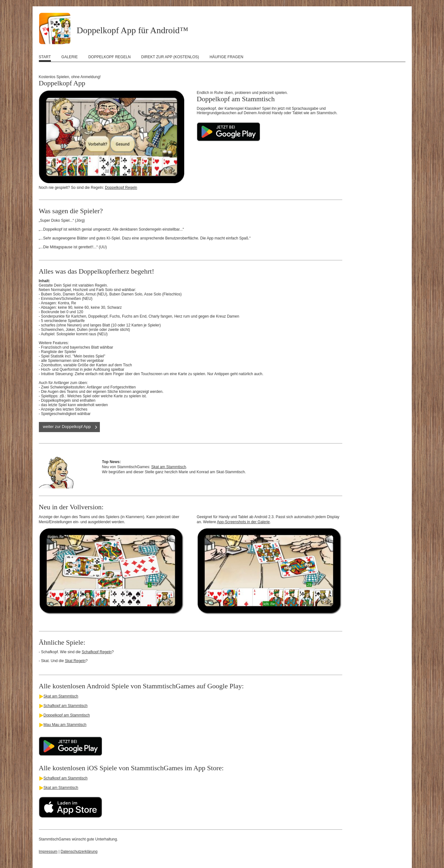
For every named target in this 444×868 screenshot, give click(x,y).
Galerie (70, 57)
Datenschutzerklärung (79, 852)
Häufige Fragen (226, 57)
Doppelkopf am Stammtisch (67, 715)
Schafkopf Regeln (97, 652)
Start (45, 57)
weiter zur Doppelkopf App (67, 427)
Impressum (48, 852)
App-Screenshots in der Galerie (243, 522)
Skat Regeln (75, 661)
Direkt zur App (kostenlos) (170, 57)
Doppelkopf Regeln (109, 57)
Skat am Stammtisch (169, 467)
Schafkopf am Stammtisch (66, 706)
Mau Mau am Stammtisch (65, 725)
